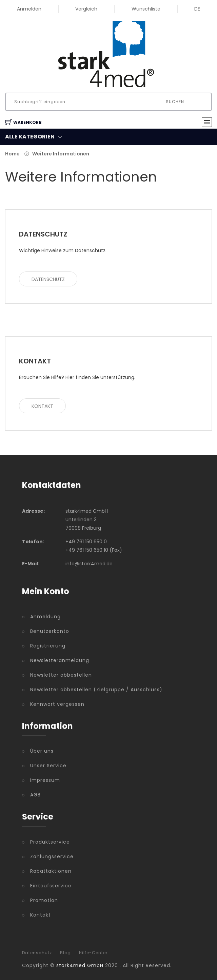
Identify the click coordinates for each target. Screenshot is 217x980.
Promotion (44, 900)
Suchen (175, 102)
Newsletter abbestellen (61, 675)
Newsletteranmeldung (60, 660)
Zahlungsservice (52, 856)
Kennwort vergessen (57, 704)
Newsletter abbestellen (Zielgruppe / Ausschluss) (96, 690)
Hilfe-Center (93, 953)
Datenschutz (48, 279)
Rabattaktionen (51, 871)
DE (197, 9)
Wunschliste (146, 9)
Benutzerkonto (50, 631)
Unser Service (48, 766)
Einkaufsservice (51, 886)
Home (12, 154)
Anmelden (29, 9)
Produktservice (50, 842)
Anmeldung (45, 617)
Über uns (42, 751)
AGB (35, 795)
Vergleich (86, 9)
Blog (65, 953)
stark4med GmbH (80, 965)
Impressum (45, 780)
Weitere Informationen (61, 154)
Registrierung (48, 646)
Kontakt (42, 406)
